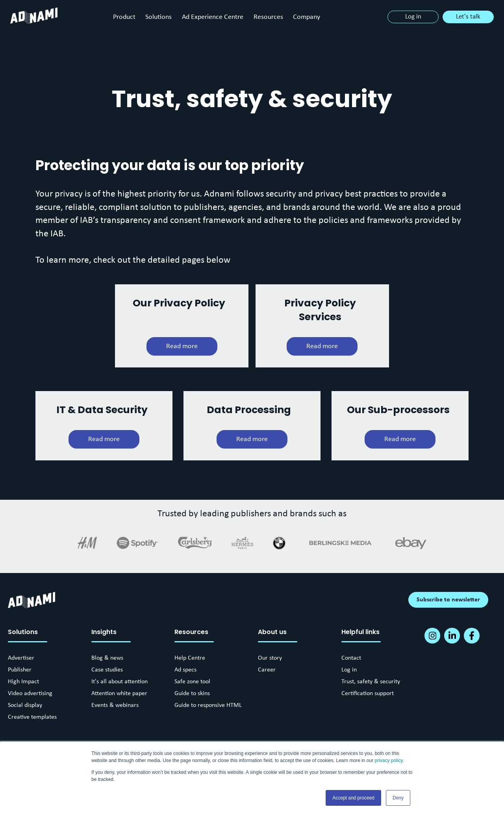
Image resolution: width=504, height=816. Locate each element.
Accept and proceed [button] (353, 798)
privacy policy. (389, 760)
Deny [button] (398, 798)
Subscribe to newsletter (448, 600)
